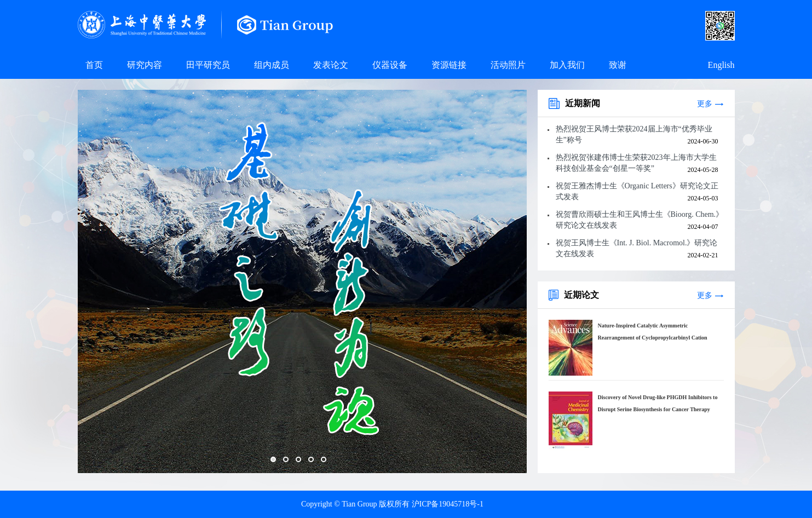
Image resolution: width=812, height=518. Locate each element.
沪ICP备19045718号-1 (448, 504)
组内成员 (272, 65)
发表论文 (331, 65)
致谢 (618, 65)
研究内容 (145, 65)
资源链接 (449, 65)
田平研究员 (208, 65)
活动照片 (508, 65)
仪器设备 (390, 65)
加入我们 (567, 65)
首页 (94, 65)
